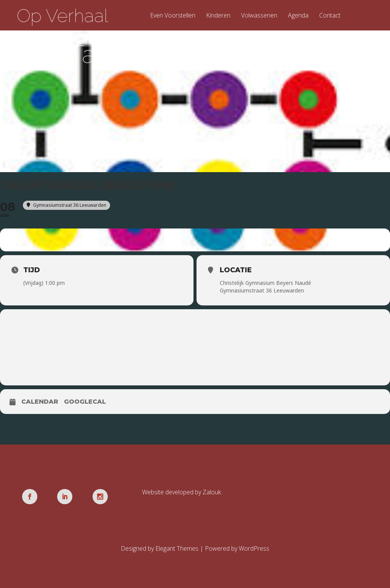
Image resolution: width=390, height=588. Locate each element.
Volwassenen (259, 16)
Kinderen (218, 16)
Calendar (40, 402)
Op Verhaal (62, 16)
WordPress (254, 548)
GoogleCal (85, 402)
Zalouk (212, 492)
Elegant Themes (177, 548)
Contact (330, 16)
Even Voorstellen (173, 16)
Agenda (298, 16)
